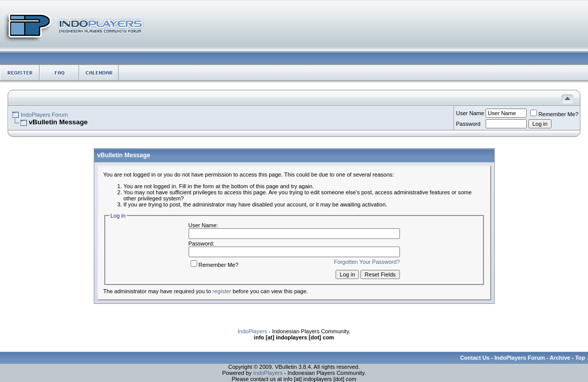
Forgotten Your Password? (367, 262)
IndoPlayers (252, 331)
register (222, 291)
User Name (470, 113)
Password (468, 124)
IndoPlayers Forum (44, 115)
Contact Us (475, 358)
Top (580, 358)
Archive (560, 358)
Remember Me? (554, 114)
